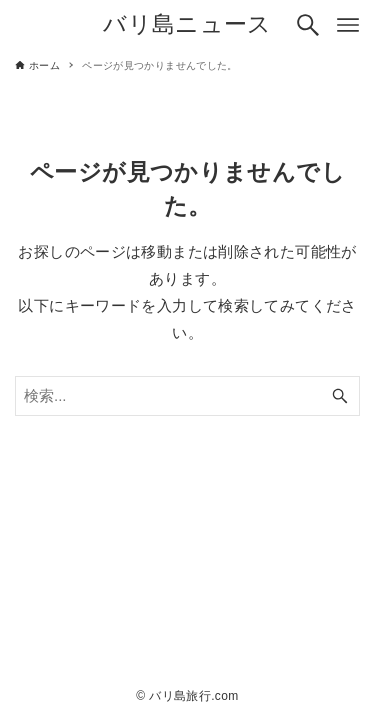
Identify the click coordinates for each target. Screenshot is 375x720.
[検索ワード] (187, 396)
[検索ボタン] (308, 25)
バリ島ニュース (187, 24)
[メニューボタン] (348, 25)
